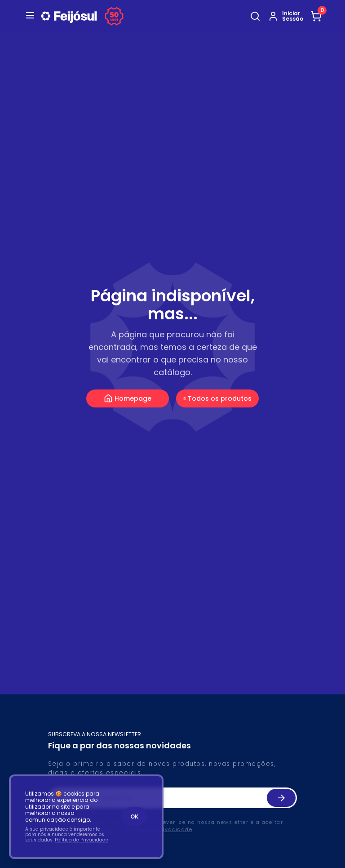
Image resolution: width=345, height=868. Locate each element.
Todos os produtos (217, 398)
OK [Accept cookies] (134, 817)
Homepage (128, 398)
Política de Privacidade (82, 840)
